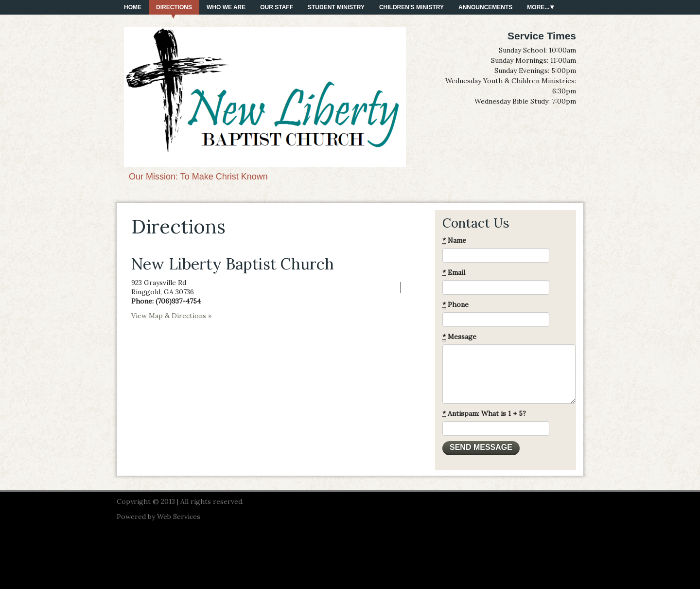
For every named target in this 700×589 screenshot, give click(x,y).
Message (459, 337)
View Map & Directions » (171, 316)
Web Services (179, 517)
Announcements (485, 7)
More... (538, 7)
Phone (455, 305)
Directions (174, 7)
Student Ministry (336, 7)
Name (454, 241)
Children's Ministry (411, 7)
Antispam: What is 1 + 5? (484, 414)
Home (133, 7)
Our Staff (277, 7)
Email (454, 273)
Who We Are (226, 7)
